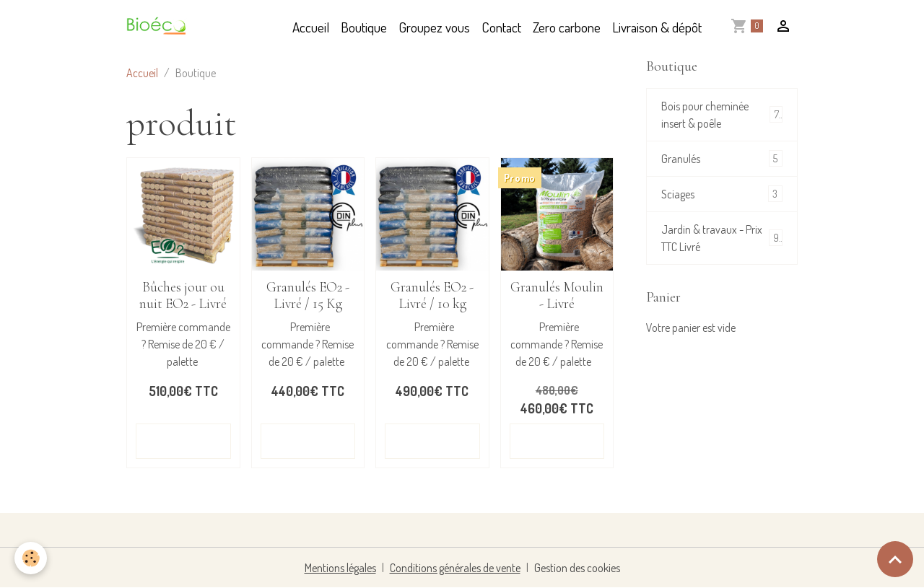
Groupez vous (434, 27)
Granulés (722, 158)
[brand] (160, 27)
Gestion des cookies (577, 568)
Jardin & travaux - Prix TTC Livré (722, 238)
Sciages (722, 194)
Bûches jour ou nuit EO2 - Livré (183, 295)
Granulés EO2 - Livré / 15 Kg (308, 295)
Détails (183, 441)
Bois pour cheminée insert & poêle (722, 115)
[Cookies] (31, 558)
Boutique (364, 27)
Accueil (311, 27)
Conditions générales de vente (455, 568)
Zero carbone (567, 27)
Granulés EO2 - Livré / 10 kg (432, 295)
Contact (501, 27)
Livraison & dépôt (657, 27)
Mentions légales (340, 568)
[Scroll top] (895, 559)
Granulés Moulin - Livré (557, 295)
